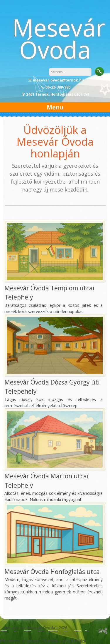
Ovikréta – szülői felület (64, 641)
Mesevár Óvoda (59, 38)
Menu (55, 107)
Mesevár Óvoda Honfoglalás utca (52, 572)
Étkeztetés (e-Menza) (20, 641)
